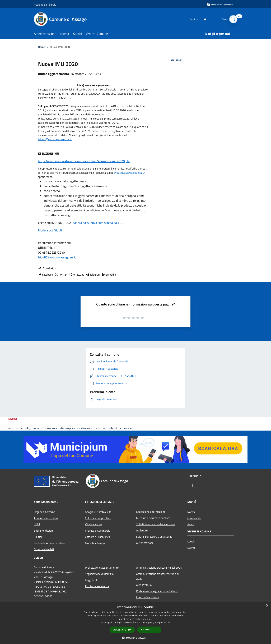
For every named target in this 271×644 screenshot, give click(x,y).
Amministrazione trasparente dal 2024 (159, 568)
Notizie (191, 512)
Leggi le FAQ (92, 580)
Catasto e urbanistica (97, 537)
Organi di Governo (45, 512)
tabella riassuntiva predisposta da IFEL (98, 223)
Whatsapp (76, 275)
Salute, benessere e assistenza (154, 537)
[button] (135, 638)
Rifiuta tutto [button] (149, 630)
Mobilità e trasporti (96, 543)
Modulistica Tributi (50, 230)
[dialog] (135, 623)
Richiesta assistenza (97, 586)
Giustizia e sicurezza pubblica (153, 518)
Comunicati (194, 518)
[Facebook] (202, 19)
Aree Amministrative (46, 518)
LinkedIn (109, 275)
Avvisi (191, 524)
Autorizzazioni (145, 543)
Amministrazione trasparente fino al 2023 (157, 576)
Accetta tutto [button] (122, 630)
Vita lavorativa (94, 524)
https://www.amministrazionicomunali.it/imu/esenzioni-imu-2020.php (84, 161)
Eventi (191, 548)
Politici (38, 537)
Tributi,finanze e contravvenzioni (155, 524)
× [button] (267, 606)
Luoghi (191, 541)
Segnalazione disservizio (99, 574)
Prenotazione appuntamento (102, 568)
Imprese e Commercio (98, 531)
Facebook (45, 275)
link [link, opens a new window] (169, 622)
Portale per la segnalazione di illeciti (157, 591)
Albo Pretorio (144, 585)
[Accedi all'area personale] (220, 5)
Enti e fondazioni (44, 531)
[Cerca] (233, 19)
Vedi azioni (178, 60)
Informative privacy (148, 597)
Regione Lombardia (45, 4)
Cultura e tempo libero (98, 518)
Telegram (93, 275)
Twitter (61, 275)
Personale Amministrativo (49, 543)
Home (41, 47)
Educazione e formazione (151, 512)
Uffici (37, 524)
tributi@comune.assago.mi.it (55, 139)
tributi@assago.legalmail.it (130, 173)
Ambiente (142, 530)
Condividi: (47, 268)
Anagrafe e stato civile (98, 512)
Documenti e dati (44, 549)
